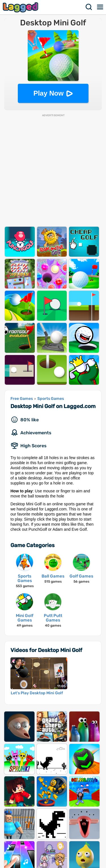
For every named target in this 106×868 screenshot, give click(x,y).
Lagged (21, 7)
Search (89, 7)
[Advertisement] (53, 170)
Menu (100, 7)
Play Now (48, 93)
